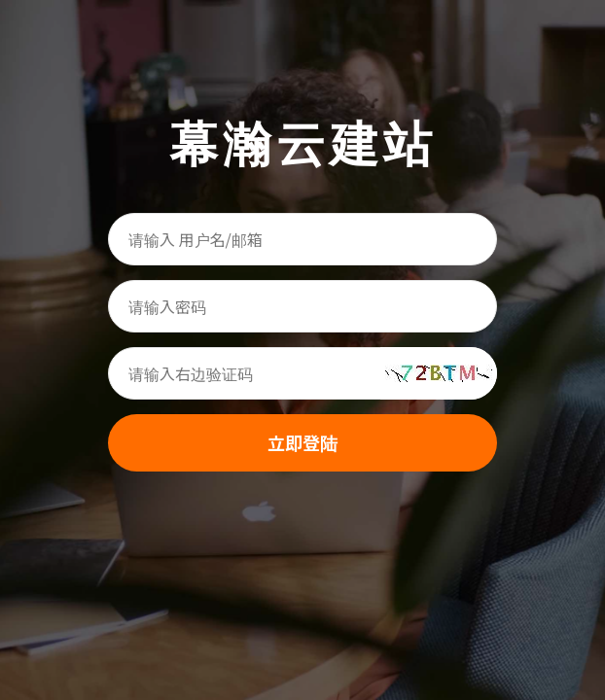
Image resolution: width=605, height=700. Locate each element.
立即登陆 (302, 442)
